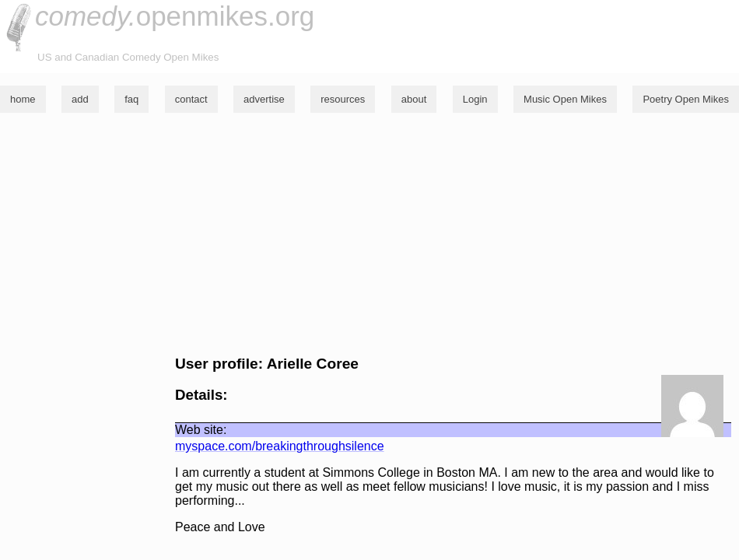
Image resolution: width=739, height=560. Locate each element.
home (23, 99)
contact (191, 99)
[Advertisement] (369, 234)
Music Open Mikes (565, 99)
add (80, 99)
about (414, 99)
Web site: (201, 430)
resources (343, 99)
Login (475, 99)
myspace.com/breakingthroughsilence (280, 446)
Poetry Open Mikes (686, 99)
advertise (264, 99)
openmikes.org (175, 16)
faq (131, 99)
